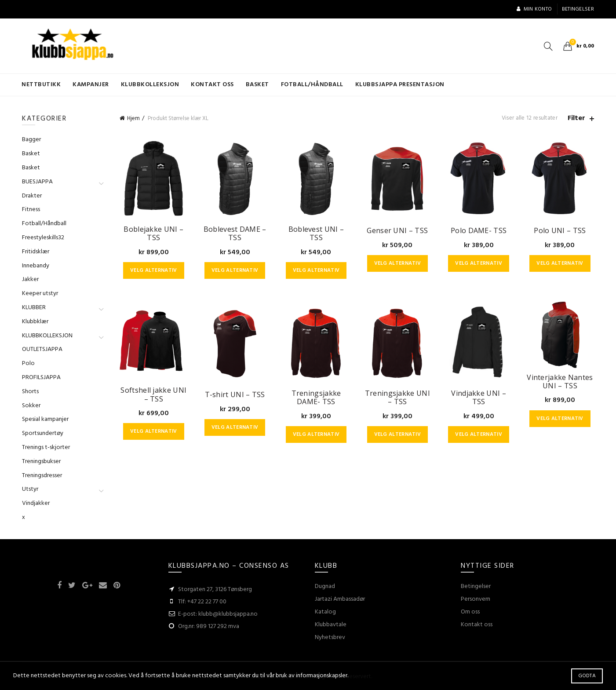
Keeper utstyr (40, 294)
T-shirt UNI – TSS (235, 395)
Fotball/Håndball (312, 85)
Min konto (534, 9)
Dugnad (325, 586)
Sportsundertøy (43, 433)
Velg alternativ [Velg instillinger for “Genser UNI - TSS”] (398, 263)
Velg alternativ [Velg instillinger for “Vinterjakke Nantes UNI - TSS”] (560, 419)
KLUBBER (34, 308)
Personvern (476, 599)
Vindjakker (36, 503)
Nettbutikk (41, 85)
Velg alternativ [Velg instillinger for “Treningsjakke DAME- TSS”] (316, 434)
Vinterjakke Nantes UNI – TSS (560, 382)
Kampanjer (91, 85)
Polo (28, 363)
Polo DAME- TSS (479, 231)
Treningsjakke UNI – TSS (397, 398)
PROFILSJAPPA (41, 378)
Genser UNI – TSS (397, 231)
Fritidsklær (36, 252)
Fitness (31, 210)
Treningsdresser (42, 476)
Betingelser (578, 9)
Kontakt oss (212, 85)
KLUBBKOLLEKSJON (150, 85)
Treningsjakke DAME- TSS (316, 398)
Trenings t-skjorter (46, 447)
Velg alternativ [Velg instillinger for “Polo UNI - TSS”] (560, 263)
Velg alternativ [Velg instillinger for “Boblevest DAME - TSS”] (235, 270)
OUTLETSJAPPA (42, 349)
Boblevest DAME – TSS (235, 234)
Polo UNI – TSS (560, 231)
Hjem (133, 119)
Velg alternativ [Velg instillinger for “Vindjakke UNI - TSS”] (479, 434)
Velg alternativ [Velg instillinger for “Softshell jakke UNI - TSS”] (154, 431)
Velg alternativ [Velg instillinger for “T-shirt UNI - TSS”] (235, 427)
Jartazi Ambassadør (340, 599)
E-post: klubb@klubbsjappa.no (218, 614)
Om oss (470, 612)
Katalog (325, 612)
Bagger (31, 140)
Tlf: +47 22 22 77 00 (202, 602)
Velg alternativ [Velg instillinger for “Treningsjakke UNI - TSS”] (398, 434)
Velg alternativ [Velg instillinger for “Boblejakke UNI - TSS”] (154, 270)
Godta (587, 676)
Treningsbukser (41, 462)
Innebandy (36, 266)
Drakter (32, 196)
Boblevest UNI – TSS (316, 234)
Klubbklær (35, 322)
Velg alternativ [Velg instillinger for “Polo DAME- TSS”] (479, 263)
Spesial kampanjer (45, 419)
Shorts (30, 392)
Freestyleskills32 (43, 238)
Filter (576, 119)
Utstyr (30, 489)
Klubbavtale (331, 625)
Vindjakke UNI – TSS (479, 398)
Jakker (30, 279)
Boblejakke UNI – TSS (153, 234)
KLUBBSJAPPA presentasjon (400, 85)
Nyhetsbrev (330, 637)
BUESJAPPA (37, 182)
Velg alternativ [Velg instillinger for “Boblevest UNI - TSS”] (316, 270)
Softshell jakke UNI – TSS (153, 394)
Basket (257, 85)
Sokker (31, 406)
